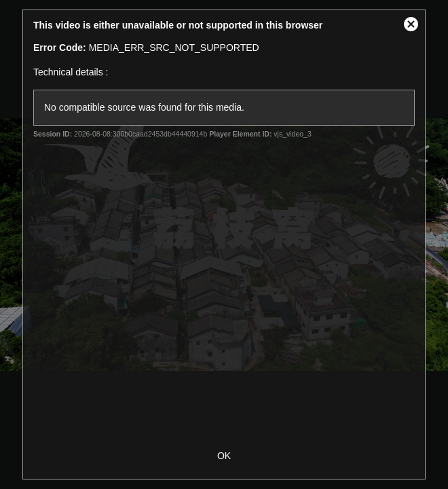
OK (224, 456)
